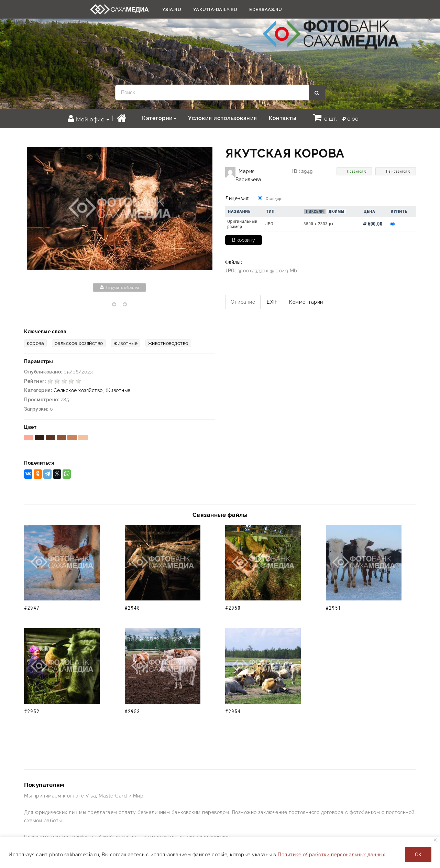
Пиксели (315, 211)
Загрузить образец (119, 287)
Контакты (283, 118)
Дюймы (337, 211)
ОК (418, 855)
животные (125, 343)
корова (35, 343)
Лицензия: (237, 198)
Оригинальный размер (242, 224)
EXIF (272, 302)
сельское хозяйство (79, 343)
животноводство (168, 343)
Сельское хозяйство (78, 390)
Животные (118, 390)
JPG (269, 224)
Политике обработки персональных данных (331, 855)
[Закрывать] (435, 840)
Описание (243, 302)
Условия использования (223, 118)
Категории (159, 118)
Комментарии (306, 302)
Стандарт (274, 199)
